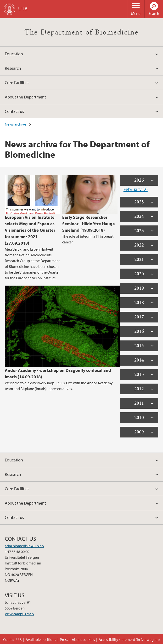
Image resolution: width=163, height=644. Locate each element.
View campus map (19, 614)
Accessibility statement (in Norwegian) (129, 639)
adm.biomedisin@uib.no (24, 546)
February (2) (136, 189)
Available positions (41, 639)
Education (14, 54)
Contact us (14, 111)
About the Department (25, 97)
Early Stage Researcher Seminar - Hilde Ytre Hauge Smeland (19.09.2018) (89, 224)
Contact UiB (12, 639)
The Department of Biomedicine (82, 32)
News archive (15, 124)
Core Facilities (17, 83)
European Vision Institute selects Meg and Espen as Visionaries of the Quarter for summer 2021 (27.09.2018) (30, 230)
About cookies (83, 639)
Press (64, 639)
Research (13, 68)
